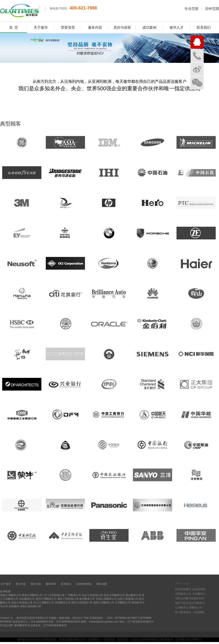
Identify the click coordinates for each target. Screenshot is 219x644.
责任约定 (21, 584)
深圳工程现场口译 (30, 606)
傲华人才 (177, 27)
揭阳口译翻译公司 (104, 603)
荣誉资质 (68, 27)
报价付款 (36, 584)
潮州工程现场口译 (82, 603)
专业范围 (191, 9)
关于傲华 (41, 27)
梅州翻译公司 (87, 599)
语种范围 (212, 9)
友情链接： (7, 591)
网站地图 (102, 584)
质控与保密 (122, 27)
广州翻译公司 (73, 595)
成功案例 (149, 27)
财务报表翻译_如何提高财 (190, 589)
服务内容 (95, 27)
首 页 (14, 27)
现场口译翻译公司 (11, 595)
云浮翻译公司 (123, 603)
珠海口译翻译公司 (32, 595)
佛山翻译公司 (133, 595)
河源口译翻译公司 (106, 599)
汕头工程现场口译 (92, 595)
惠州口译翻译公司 (46, 599)
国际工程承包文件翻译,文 (190, 603)
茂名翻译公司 (27, 599)
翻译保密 (51, 584)
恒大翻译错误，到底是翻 (190, 612)
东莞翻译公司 (63, 603)
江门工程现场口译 (54, 595)
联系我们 (204, 27)
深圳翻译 (14, 606)
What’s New (182, 584)
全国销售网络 (84, 584)
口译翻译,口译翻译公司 (189, 608)
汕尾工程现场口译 (128, 599)
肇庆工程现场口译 (68, 599)
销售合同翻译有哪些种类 (190, 598)
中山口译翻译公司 (44, 603)
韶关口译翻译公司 (114, 595)
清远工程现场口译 (22, 603)
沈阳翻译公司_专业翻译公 (190, 594)
